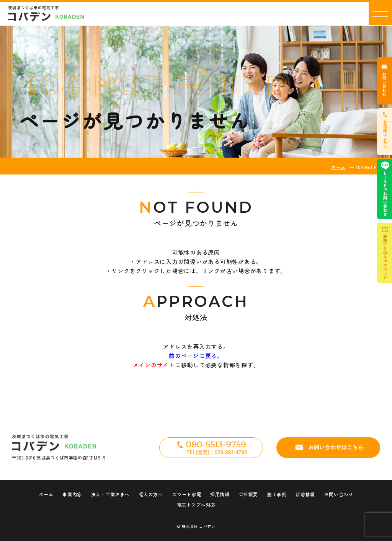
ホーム (338, 167)
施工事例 (277, 494)
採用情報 (220, 494)
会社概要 (248, 494)
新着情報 (305, 494)
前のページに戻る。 (196, 356)
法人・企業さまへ (110, 494)
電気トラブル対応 (196, 505)
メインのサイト (154, 365)
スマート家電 (187, 494)
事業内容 (72, 494)
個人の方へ (151, 494)
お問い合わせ (339, 494)
